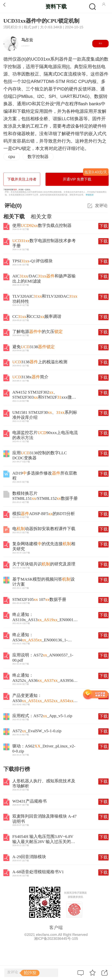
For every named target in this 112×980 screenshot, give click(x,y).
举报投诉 (90, 195)
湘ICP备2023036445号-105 (56, 939)
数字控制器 (38, 157)
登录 (15, 190)
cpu (12, 157)
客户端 (56, 928)
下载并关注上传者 (22, 179)
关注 (100, 43)
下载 (103, 226)
